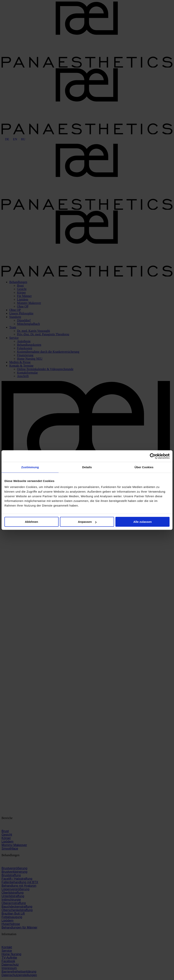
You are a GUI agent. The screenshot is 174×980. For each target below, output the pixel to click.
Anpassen (87, 522)
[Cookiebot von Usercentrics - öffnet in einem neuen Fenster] (153, 456)
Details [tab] (87, 467)
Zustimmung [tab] (30, 467)
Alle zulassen (143, 522)
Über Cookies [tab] (144, 467)
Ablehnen (32, 522)
